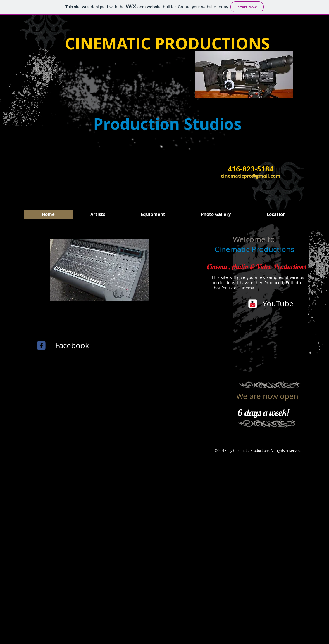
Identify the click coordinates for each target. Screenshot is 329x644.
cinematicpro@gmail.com (251, 176)
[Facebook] (72, 346)
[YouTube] (279, 304)
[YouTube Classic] (253, 304)
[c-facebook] (41, 346)
